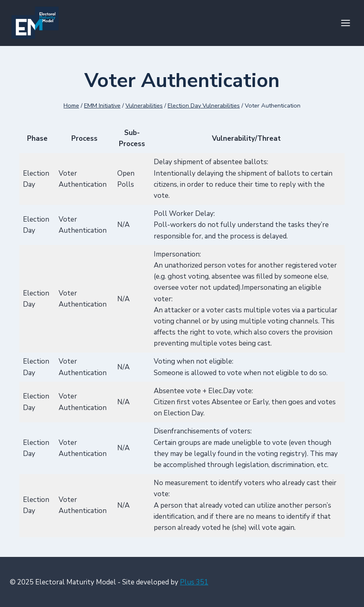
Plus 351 (194, 582)
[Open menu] (345, 23)
